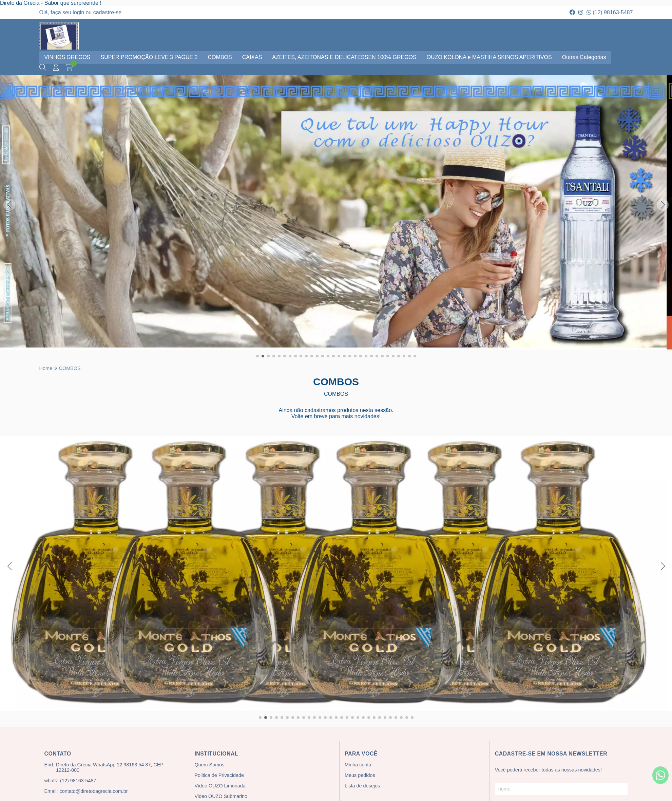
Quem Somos (209, 765)
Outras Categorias (584, 57)
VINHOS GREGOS (68, 57)
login (79, 12)
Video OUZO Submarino (221, 796)
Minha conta (358, 765)
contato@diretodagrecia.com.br (93, 791)
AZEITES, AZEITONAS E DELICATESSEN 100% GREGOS (344, 57)
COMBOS (220, 57)
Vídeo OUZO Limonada (220, 786)
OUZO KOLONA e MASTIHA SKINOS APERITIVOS (489, 57)
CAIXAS (252, 57)
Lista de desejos (362, 786)
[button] (257, 356)
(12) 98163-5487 (610, 12)
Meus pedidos (360, 775)
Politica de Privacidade (219, 775)
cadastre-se (108, 12)
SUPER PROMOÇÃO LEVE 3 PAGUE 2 (149, 57)
